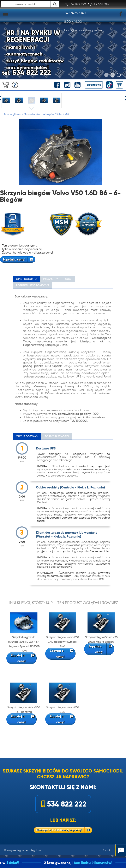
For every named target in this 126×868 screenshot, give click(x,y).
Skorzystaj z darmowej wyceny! (59, 830)
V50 (67, 114)
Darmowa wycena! (15, 85)
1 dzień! (22, 863)
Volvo (59, 114)
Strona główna (13, 114)
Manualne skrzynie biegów (39, 114)
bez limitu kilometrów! (102, 863)
